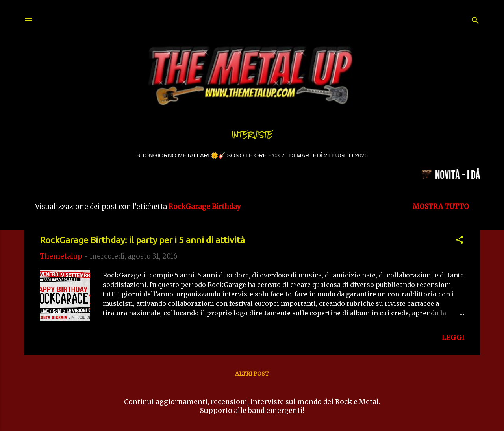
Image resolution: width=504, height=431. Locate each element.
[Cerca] (475, 21)
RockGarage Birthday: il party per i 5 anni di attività (142, 240)
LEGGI (453, 338)
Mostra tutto (441, 207)
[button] (460, 241)
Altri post (252, 374)
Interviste (252, 135)
